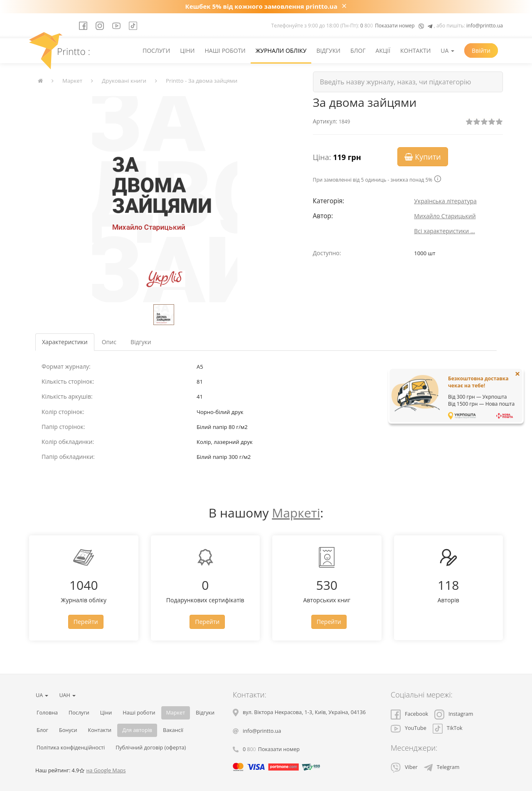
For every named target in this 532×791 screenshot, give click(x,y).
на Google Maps (106, 770)
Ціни (187, 51)
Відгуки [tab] (141, 342)
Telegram (442, 767)
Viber (404, 767)
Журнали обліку (281, 51)
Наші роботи (225, 51)
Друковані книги (124, 81)
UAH (67, 695)
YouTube (409, 728)
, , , (304, 712)
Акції (383, 51)
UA (447, 51)
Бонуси (68, 730)
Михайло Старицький (445, 216)
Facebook (409, 714)
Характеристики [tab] (65, 342)
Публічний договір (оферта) (151, 748)
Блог (358, 51)
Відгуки (328, 51)
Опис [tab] (109, 342)
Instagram (454, 714)
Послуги (156, 51)
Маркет (72, 81)
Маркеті (296, 513)
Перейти (86, 622)
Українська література (445, 201)
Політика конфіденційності (71, 748)
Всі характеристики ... (445, 231)
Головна (47, 713)
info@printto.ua (485, 26)
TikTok (448, 728)
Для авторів (137, 730)
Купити (423, 157)
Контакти (415, 51)
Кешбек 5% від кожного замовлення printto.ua (261, 6)
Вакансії (173, 730)
